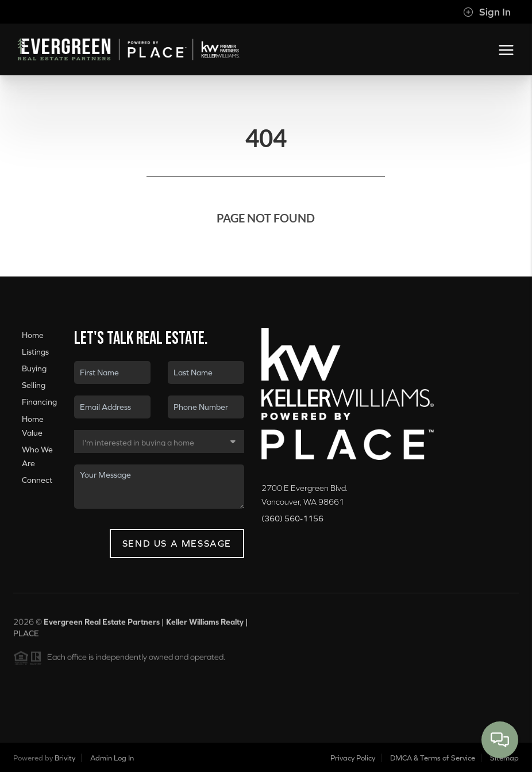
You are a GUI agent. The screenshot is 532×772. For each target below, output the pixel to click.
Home (33, 335)
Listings (35, 352)
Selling (34, 385)
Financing (39, 402)
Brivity (65, 758)
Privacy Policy (353, 758)
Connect (37, 480)
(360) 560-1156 (292, 518)
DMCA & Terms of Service (433, 758)
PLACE (26, 637)
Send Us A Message (177, 543)
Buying (34, 368)
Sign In (487, 12)
